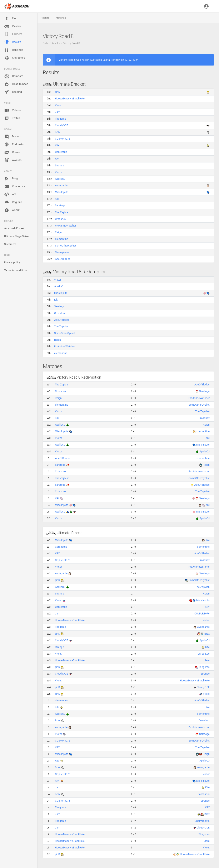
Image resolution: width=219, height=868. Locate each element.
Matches (61, 18)
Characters (15, 58)
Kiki (57, 199)
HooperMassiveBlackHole (70, 99)
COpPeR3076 (63, 139)
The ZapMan (62, 212)
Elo (10, 19)
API (10, 194)
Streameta (10, 244)
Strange (59, 166)
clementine (62, 239)
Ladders (13, 34)
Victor (58, 172)
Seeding (13, 92)
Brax (58, 132)
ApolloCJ (60, 179)
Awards (13, 160)
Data (46, 43)
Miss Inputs (62, 192)
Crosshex (61, 219)
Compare (14, 76)
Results (13, 42)
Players (12, 26)
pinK (57, 92)
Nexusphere (62, 252)
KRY (57, 159)
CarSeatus (61, 152)
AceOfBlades (63, 259)
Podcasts (14, 145)
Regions (13, 202)
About (12, 210)
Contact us (15, 187)
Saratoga (60, 206)
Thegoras (61, 119)
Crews (12, 152)
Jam (58, 112)
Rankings (14, 50)
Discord (13, 137)
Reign (58, 232)
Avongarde (61, 186)
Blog (11, 179)
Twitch (12, 118)
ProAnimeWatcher (66, 226)
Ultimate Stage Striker (17, 236)
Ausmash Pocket (14, 228)
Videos (12, 110)
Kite (57, 145)
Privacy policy (12, 262)
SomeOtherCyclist (66, 246)
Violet (58, 105)
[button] (206, 6)
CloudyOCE (61, 125)
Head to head (16, 84)
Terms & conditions (16, 270)
